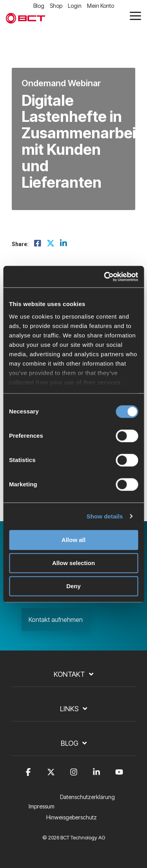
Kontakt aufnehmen (56, 620)
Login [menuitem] (75, 6)
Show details (105, 516)
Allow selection (73, 563)
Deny (73, 586)
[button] (135, 15)
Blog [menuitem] (39, 6)
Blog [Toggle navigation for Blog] (70, 743)
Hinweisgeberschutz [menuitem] (72, 817)
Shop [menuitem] (56, 6)
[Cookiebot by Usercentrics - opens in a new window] (105, 277)
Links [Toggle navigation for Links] (69, 709)
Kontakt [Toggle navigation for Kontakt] (69, 674)
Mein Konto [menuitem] (101, 6)
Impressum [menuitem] (42, 806)
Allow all (73, 540)
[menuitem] (89, 802)
